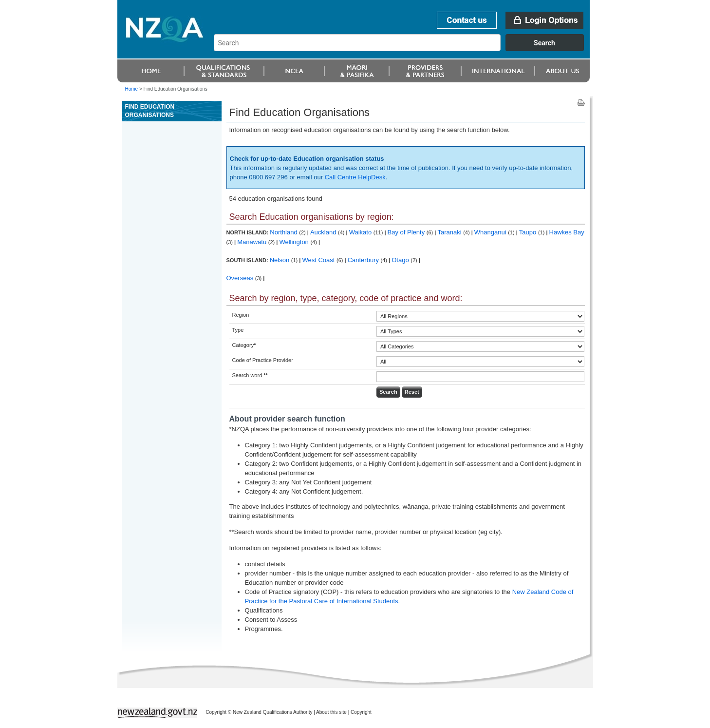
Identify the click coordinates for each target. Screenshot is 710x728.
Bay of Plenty (407, 232)
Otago (401, 260)
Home (132, 89)
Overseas (241, 278)
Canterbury (364, 260)
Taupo (529, 232)
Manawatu (253, 242)
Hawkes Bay (567, 232)
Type (238, 330)
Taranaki (450, 232)
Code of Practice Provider (263, 360)
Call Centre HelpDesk (355, 177)
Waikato (361, 232)
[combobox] (403, 49)
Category (244, 345)
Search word (250, 375)
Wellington (295, 242)
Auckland (324, 232)
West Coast (319, 260)
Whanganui (491, 232)
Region (241, 315)
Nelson (280, 260)
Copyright (361, 712)
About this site (331, 712)
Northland (284, 232)
